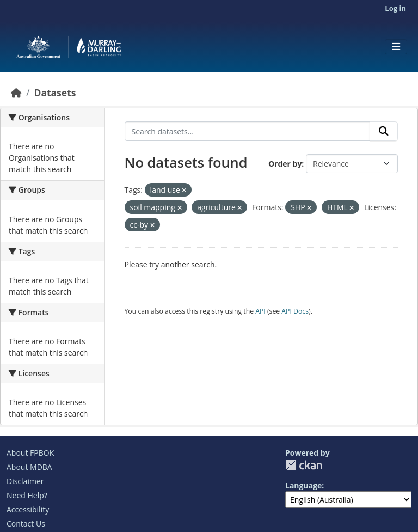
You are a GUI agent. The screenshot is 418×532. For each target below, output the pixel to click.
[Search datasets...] (248, 131)
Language (303, 485)
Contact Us (26, 524)
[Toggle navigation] (396, 47)
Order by (285, 164)
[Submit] (384, 131)
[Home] (16, 93)
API (260, 311)
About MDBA (29, 467)
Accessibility (28, 509)
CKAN (304, 465)
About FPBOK (30, 453)
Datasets (55, 93)
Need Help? (27, 495)
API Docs (295, 311)
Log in (395, 8)
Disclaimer (25, 481)
